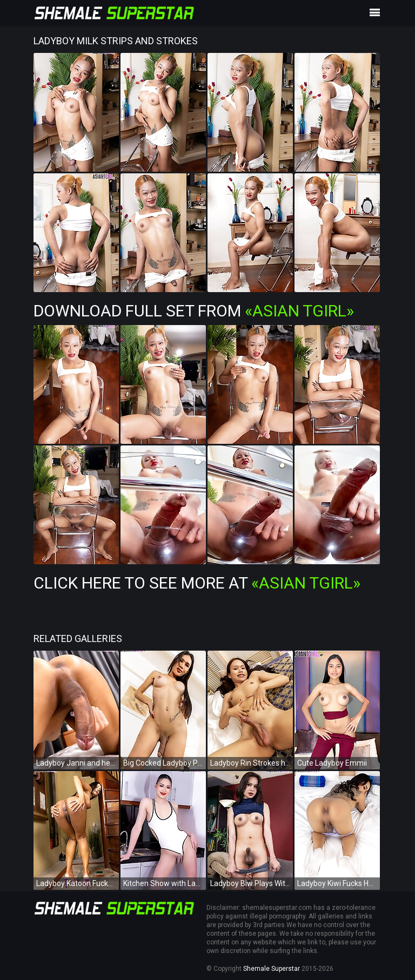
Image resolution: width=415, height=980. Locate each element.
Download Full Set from (194, 311)
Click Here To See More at (197, 583)
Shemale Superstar (272, 969)
